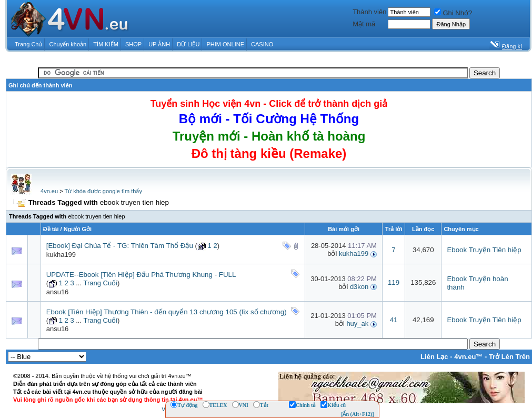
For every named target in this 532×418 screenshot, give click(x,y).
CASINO (262, 44)
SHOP (133, 44)
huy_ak (357, 324)
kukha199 (61, 255)
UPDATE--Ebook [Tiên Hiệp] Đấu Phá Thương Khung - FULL (141, 275)
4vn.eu (49, 191)
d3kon (359, 287)
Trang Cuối (100, 283)
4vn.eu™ (468, 357)
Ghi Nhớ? (453, 13)
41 (394, 320)
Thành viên (369, 12)
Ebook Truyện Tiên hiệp (484, 250)
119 (394, 282)
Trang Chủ (28, 44)
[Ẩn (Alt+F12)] (358, 414)
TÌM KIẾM (106, 44)
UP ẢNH (159, 44)
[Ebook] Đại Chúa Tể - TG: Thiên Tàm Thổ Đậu (120, 246)
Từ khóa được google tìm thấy (103, 191)
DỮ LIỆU (188, 44)
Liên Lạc (434, 357)
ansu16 (58, 292)
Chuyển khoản (68, 44)
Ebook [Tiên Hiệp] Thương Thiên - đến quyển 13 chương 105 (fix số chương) (167, 312)
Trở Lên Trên (509, 357)
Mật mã (364, 24)
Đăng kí (512, 46)
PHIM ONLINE (225, 44)
